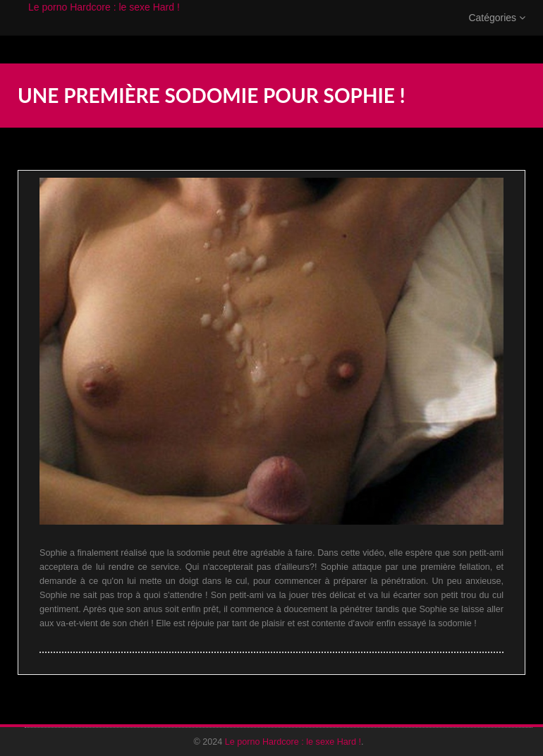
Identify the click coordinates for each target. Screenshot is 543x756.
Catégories (497, 32)
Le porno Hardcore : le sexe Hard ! (104, 21)
